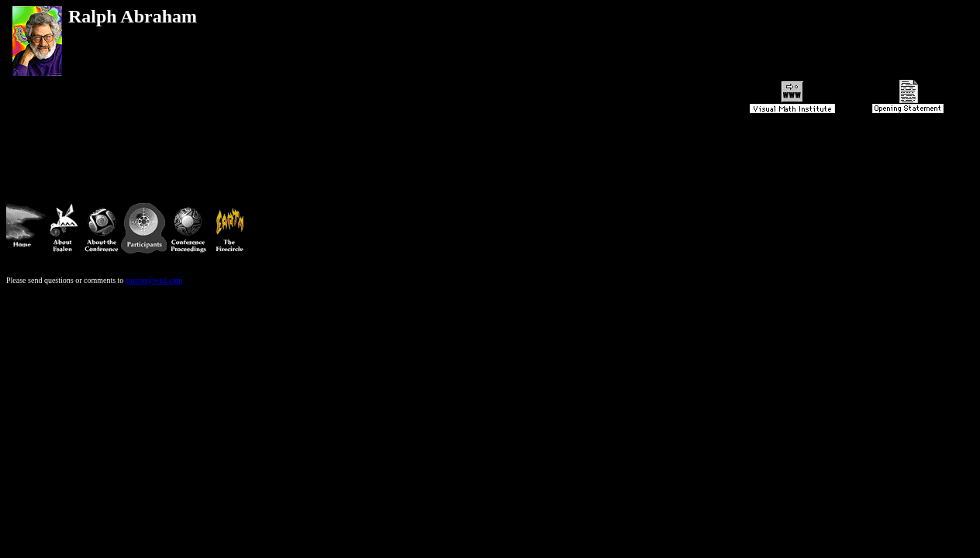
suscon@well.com (154, 294)
